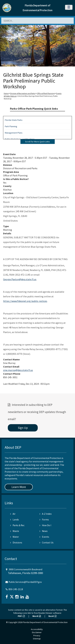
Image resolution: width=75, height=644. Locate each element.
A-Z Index (46, 514)
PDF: (21, 616)
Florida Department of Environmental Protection (45, 622)
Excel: (52, 616)
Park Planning (11, 126)
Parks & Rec (17, 525)
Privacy (37, 635)
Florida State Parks (14, 120)
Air (13, 514)
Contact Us (46, 543)
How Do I (45, 525)
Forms (44, 520)
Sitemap (37, 639)
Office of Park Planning (46, 93)
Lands (15, 520)
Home (6, 93)
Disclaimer (37, 632)
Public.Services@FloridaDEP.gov (25, 582)
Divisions (16, 543)
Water (15, 537)
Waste (15, 531)
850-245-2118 (16, 589)
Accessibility (37, 629)
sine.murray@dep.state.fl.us (18, 370)
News (44, 531)
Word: (37, 616)
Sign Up (23, 428)
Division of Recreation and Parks (23, 93)
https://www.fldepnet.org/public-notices (25, 301)
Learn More (19, 487)
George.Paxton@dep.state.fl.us (20, 279)
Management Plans (14, 133)
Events (44, 537)
